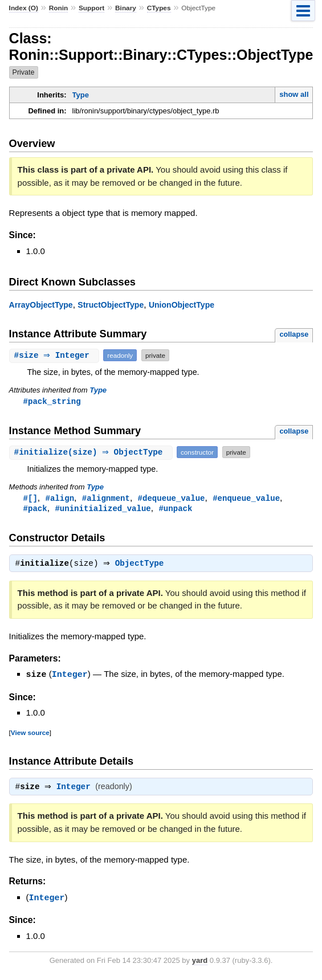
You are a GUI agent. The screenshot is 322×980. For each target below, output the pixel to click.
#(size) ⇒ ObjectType (93, 453)
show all (294, 94)
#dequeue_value (172, 499)
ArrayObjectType (41, 305)
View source (30, 735)
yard (200, 963)
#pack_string (52, 401)
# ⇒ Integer (56, 355)
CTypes (159, 8)
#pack (35, 510)
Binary (126, 8)
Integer (70, 677)
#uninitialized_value (103, 510)
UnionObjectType (182, 305)
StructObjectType (111, 305)
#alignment (106, 499)
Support (91, 8)
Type (81, 95)
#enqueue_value (246, 499)
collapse (294, 334)
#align (60, 499)
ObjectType (142, 566)
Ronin (59, 8)
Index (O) (24, 8)
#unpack (175, 510)
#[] (30, 499)
